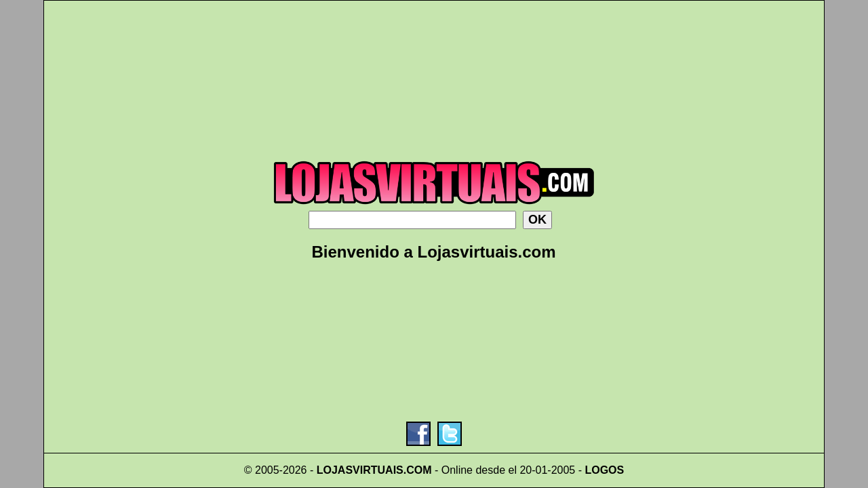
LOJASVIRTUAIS (360, 470)
